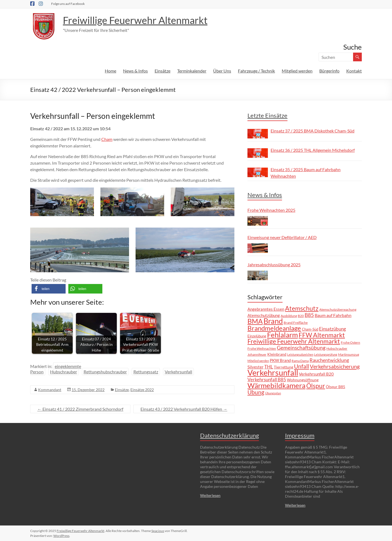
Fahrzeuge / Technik (256, 71)
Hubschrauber (64, 372)
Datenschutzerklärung (229, 435)
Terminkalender (192, 71)
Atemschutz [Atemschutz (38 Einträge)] (302, 308)
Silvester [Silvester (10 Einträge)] (255, 367)
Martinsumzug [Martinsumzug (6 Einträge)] (349, 354)
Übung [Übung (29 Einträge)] (256, 392)
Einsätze (163, 71)
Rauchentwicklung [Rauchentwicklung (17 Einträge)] (329, 360)
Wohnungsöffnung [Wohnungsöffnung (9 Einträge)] (303, 380)
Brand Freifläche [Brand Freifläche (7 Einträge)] (296, 323)
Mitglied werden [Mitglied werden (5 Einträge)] (258, 361)
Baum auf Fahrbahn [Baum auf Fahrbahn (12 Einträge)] (333, 315)
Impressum (300, 435)
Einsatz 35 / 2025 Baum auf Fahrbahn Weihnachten (306, 173)
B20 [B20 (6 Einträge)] (301, 316)
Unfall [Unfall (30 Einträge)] (301, 366)
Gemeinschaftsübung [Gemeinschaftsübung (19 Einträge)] (301, 348)
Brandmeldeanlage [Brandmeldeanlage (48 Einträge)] (274, 328)
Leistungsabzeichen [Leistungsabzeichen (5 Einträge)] (300, 354)
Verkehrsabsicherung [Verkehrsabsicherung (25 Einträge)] (335, 366)
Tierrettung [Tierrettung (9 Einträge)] (284, 367)
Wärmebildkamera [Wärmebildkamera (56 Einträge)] (276, 385)
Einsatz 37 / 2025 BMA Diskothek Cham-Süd (313, 131)
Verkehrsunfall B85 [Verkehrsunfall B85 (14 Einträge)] (267, 380)
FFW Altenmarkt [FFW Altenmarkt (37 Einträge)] (322, 335)
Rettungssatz (146, 372)
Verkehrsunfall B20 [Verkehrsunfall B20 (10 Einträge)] (316, 374)
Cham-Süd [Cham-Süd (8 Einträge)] (310, 329)
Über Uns (222, 71)
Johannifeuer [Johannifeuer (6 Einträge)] (257, 354)
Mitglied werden (297, 71)
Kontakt (354, 71)
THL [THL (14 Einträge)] (269, 367)
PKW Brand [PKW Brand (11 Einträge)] (280, 360)
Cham (107, 139)
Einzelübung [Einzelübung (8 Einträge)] (257, 336)
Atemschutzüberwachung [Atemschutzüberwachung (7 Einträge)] (338, 309)
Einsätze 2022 (142, 390)
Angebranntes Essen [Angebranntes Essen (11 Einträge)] (266, 309)
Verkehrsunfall (178, 372)
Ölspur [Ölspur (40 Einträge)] (316, 386)
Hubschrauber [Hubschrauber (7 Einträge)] (337, 348)
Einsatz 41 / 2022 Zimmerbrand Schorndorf (80, 409)
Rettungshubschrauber (105, 372)
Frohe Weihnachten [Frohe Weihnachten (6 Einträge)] (262, 348)
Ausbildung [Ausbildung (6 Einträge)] (289, 316)
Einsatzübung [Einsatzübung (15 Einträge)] (333, 329)
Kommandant (50, 390)
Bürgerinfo (329, 71)
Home (111, 71)
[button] (49, 289)
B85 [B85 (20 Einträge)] (309, 315)
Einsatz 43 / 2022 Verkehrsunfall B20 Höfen (184, 409)
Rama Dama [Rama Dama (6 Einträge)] (300, 361)
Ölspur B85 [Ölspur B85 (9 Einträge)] (336, 387)
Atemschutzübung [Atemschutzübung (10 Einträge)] (264, 315)
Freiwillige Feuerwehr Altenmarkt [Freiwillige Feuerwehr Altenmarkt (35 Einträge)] (294, 341)
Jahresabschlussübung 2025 (274, 265)
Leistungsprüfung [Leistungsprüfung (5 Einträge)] (326, 354)
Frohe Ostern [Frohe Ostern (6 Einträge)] (350, 342)
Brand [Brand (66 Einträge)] (273, 321)
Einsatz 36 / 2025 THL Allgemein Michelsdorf (313, 150)
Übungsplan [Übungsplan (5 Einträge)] (273, 393)
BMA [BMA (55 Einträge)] (255, 321)
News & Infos (135, 71)
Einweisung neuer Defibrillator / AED (282, 237)
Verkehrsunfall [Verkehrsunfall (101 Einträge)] (273, 372)
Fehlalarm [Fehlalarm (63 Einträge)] (282, 335)
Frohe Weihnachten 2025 (271, 210)
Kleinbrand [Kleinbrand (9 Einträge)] (277, 354)
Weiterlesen (210, 495)
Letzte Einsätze (267, 115)
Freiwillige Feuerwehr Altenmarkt (135, 20)
